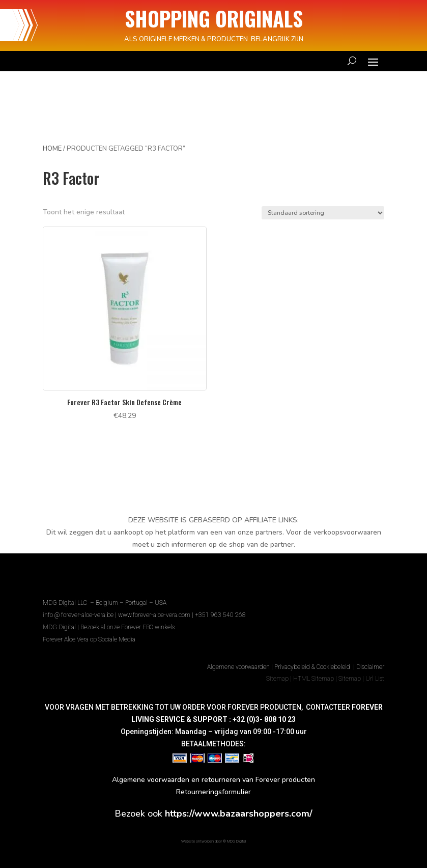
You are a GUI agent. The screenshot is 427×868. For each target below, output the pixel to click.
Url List (375, 679)
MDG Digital (59, 627)
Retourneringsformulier (214, 792)
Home (52, 149)
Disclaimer (370, 667)
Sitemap (277, 679)
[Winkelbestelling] (323, 213)
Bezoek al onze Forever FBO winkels (127, 627)
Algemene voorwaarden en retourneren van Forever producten (214, 780)
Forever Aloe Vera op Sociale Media (89, 639)
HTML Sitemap (314, 679)
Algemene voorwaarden (238, 667)
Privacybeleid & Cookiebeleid (313, 667)
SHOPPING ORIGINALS (214, 18)
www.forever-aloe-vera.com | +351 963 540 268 (182, 615)
